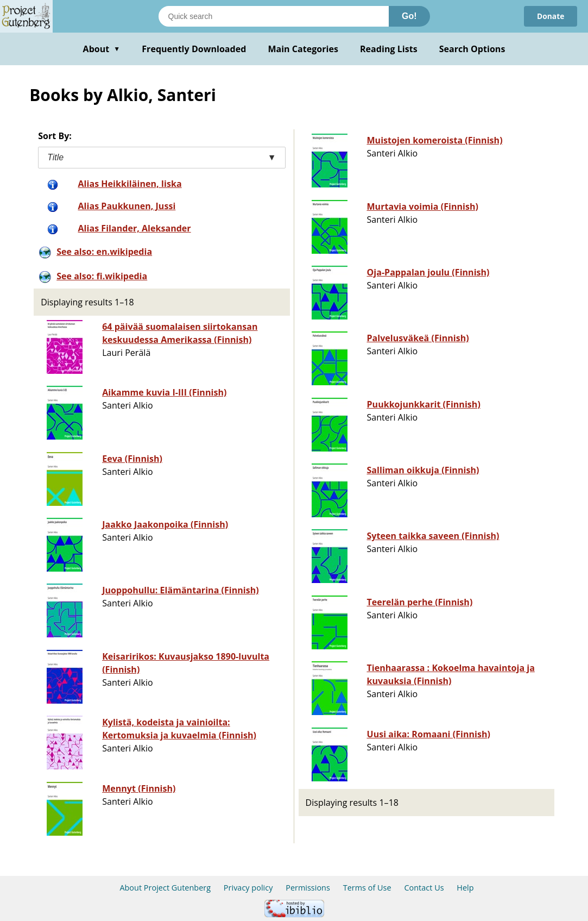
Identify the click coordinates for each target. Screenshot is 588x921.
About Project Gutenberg (165, 888)
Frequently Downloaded (194, 49)
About (102, 49)
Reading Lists (389, 49)
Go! (409, 16)
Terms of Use (367, 888)
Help (465, 888)
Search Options (472, 49)
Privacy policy (248, 888)
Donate (550, 16)
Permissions (308, 888)
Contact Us (424, 888)
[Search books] (274, 16)
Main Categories (303, 49)
